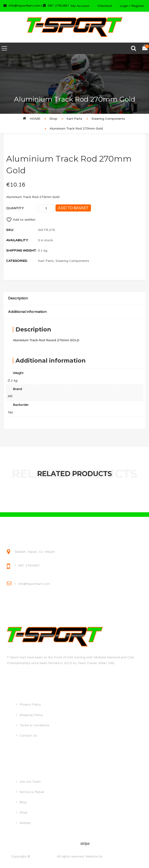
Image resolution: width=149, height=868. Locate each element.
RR (10, 396)
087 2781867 (29, 566)
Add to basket (73, 208)
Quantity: (15, 208)
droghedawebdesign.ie (121, 856)
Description (18, 298)
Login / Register (132, 6)
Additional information (27, 312)
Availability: (17, 240)
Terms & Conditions (34, 725)
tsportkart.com (43, 856)
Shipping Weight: (21, 251)
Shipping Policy (31, 715)
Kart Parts (74, 119)
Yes (10, 412)
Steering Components (108, 119)
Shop (53, 119)
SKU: (10, 230)
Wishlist (25, 823)
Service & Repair (32, 792)
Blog (23, 802)
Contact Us (28, 736)
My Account (80, 6)
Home (35, 119)
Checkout (105, 6)
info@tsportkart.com (34, 584)
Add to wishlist (21, 220)
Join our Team (30, 782)
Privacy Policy (30, 704)
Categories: (17, 261)
